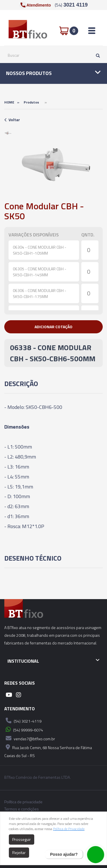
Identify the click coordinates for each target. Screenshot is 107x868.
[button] (53, 327)
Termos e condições (22, 809)
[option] (8, 133)
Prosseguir (22, 839)
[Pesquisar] (96, 55)
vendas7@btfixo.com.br (30, 738)
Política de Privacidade (69, 829)
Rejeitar (19, 852)
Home (9, 102)
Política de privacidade (23, 802)
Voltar (12, 120)
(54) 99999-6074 (24, 729)
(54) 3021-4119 (23, 721)
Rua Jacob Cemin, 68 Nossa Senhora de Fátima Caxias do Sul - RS (48, 751)
